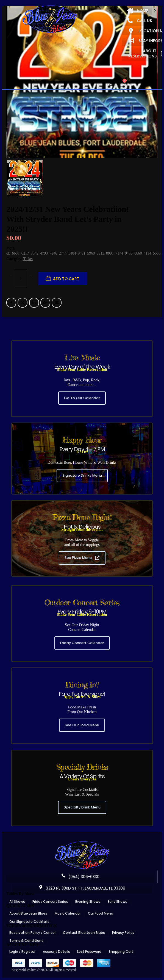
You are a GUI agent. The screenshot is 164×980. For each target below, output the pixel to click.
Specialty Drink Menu (82, 807)
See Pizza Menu (82, 558)
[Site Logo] (50, 20)
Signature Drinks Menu (82, 475)
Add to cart (66, 279)
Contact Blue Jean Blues (84, 933)
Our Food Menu (101, 913)
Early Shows (117, 902)
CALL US (140, 21)
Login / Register (22, 952)
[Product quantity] (21, 279)
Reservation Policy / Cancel (32, 933)
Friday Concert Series (50, 902)
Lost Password (89, 952)
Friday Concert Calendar (82, 643)
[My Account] (112, 83)
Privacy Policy (123, 933)
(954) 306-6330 (80, 877)
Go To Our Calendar (82, 398)
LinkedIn (34, 303)
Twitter (23, 303)
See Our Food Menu (82, 725)
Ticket (28, 259)
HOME (138, 11)
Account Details (56, 952)
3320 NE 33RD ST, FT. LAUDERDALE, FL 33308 (82, 888)
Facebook (11, 303)
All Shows (17, 902)
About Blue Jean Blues (28, 913)
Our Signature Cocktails (29, 922)
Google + (45, 303)
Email (57, 303)
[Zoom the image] (82, 843)
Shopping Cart (121, 952)
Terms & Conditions (26, 941)
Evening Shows (88, 902)
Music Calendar (68, 913)
